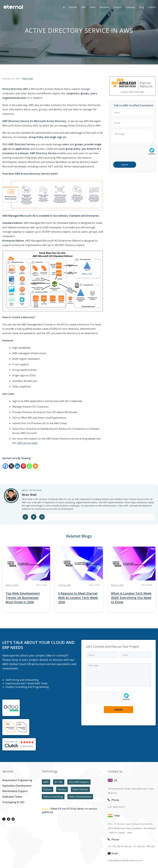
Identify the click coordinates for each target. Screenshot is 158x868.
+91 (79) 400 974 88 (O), (120, 846)
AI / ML (59, 782)
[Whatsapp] (29, 466)
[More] (35, 466)
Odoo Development (80, 797)
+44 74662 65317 (116, 807)
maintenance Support (15, 791)
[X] (11, 466)
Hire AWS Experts (79, 782)
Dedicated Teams (12, 797)
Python (48, 789)
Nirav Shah (28, 79)
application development (17, 786)
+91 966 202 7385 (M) (144, 846)
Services (73, 7)
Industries (104, 7)
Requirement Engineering (17, 780)
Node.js (62, 789)
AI (64, 7)
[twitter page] (8, 819)
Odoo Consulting (53, 797)
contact (152, 7)
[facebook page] (4, 819)
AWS (46, 782)
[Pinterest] (23, 466)
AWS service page (27, 443)
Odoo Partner (80, 789)
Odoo (90, 7)
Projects (117, 7)
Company (130, 7)
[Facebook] (5, 466)
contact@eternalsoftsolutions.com (125, 860)
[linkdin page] (13, 819)
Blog (141, 7)
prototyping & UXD (13, 802)
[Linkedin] (17, 466)
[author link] (11, 496)
